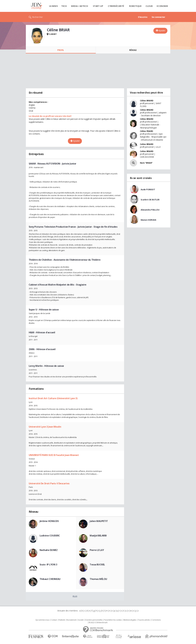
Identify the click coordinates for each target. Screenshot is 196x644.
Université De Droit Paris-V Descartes (49, 483)
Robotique (135, 6)
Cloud (149, 6)
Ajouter (162, 30)
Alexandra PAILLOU (150, 210)
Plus (75, 596)
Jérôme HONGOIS (49, 521)
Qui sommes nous (42, 620)
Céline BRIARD (147, 101)
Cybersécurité (116, 6)
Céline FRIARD (147, 131)
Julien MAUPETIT (99, 521)
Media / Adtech (79, 6)
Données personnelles (94, 620)
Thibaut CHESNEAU (50, 579)
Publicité (62, 620)
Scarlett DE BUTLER (150, 200)
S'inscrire (143, 17)
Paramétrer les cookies (113, 620)
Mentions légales (130, 620)
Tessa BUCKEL (97, 565)
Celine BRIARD (147, 144)
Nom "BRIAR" (146, 163)
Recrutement (71, 620)
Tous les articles (144, 620)
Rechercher (37, 17)
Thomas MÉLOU (98, 579)
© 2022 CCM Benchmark (98, 623)
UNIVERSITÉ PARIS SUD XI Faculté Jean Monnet (54, 455)
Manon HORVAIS (149, 220)
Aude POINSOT (148, 189)
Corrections (156, 620)
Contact (54, 620)
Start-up (98, 6)
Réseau (133, 50)
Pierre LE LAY (97, 550)
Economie (162, 6)
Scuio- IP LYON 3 (48, 565)
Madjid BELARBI (98, 536)
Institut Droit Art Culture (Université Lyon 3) (53, 398)
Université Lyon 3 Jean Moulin (45, 427)
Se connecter (158, 17)
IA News (53, 6)
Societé (81, 620)
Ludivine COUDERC (50, 536)
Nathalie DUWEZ (49, 550)
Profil (61, 50)
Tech (64, 6)
